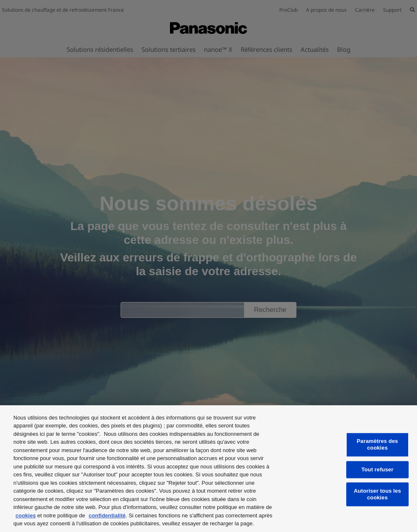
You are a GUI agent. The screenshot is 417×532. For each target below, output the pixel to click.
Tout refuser (377, 469)
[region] (208, 469)
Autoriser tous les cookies (377, 495)
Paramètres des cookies (377, 445)
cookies (26, 515)
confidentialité (107, 515)
